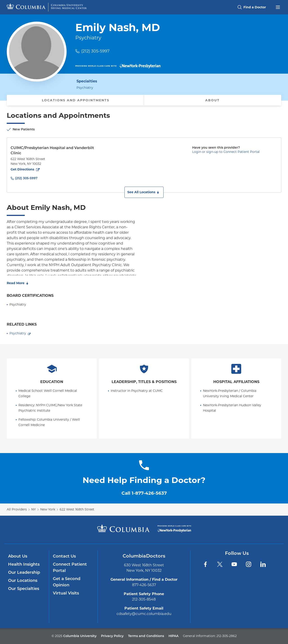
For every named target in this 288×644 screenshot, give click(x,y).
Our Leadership (24, 572)
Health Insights (24, 564)
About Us (18, 556)
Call (144, 493)
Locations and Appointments (76, 100)
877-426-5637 (144, 585)
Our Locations (23, 581)
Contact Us (64, 556)
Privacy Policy (112, 636)
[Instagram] (249, 564)
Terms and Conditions (146, 636)
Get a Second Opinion (67, 582)
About (212, 100)
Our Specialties (24, 589)
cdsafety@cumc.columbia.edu (144, 614)
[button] (144, 192)
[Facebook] (205, 564)
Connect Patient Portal (70, 567)
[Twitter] (220, 564)
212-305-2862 (227, 636)
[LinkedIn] (263, 564)
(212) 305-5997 (95, 51)
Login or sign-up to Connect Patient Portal (226, 152)
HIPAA (173, 636)
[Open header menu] (278, 7)
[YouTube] (234, 564)
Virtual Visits (66, 593)
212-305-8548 (144, 599)
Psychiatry (18, 333)
